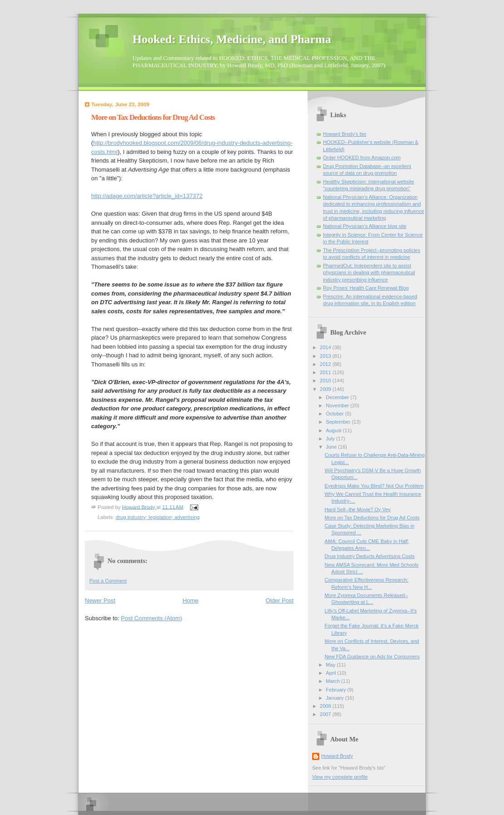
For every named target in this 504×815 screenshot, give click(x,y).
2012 (326, 364)
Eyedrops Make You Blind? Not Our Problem (374, 486)
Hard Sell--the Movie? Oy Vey (358, 509)
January (335, 698)
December (338, 397)
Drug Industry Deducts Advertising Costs (370, 556)
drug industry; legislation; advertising (158, 517)
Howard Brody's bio (345, 134)
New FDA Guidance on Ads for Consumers (372, 657)
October (335, 414)
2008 (326, 706)
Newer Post (100, 600)
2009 (326, 389)
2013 (326, 356)
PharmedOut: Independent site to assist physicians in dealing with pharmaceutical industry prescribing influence (369, 273)
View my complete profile (340, 777)
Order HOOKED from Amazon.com (362, 158)
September (339, 422)
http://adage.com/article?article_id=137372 (147, 196)
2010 (326, 380)
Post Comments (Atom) (152, 618)
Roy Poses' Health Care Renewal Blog (366, 288)
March (333, 681)
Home (191, 600)
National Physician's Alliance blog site (365, 226)
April (331, 673)
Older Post (280, 600)
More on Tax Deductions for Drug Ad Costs (372, 518)
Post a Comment (108, 581)
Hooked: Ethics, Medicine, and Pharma (232, 39)
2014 (326, 347)
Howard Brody (337, 756)
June (332, 447)
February (336, 690)
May (331, 665)
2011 (326, 372)
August (334, 430)
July (331, 439)
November (338, 405)
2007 (326, 714)
